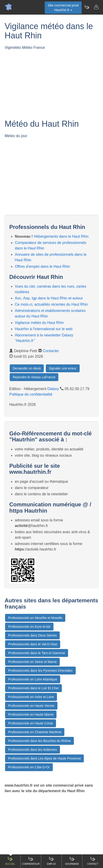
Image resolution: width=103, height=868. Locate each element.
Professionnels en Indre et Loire (31, 697)
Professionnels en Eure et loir (29, 627)
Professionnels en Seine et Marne (32, 662)
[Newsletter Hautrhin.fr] (87, 7)
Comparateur (31, 861)
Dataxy (53, 389)
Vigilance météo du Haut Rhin (39, 323)
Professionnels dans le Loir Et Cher (33, 688)
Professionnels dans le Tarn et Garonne (37, 653)
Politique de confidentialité (31, 394)
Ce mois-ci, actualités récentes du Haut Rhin (51, 304)
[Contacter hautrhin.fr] (96, 7)
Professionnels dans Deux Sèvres (32, 635)
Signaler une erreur (63, 368)
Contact (93, 861)
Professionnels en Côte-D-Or (29, 767)
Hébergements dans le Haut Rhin (61, 236)
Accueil (10, 861)
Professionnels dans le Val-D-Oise (33, 644)
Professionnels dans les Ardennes (33, 750)
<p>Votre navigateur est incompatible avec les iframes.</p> (54, 82)
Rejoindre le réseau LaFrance (34, 377)
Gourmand (72, 861)
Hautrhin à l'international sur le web (44, 329)
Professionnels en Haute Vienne (31, 706)
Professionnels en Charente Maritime (35, 732)
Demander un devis (27, 368)
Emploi (51, 861)
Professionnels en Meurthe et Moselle (35, 618)
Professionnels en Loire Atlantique (33, 679)
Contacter (51, 351)
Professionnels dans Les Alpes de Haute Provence (44, 758)
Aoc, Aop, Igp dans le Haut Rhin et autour (49, 298)
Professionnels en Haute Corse (31, 723)
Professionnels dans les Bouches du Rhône (39, 741)
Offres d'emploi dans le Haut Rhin (42, 266)
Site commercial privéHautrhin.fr (63, 8)
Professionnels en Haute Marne (31, 714)
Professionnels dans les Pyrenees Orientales (40, 671)
